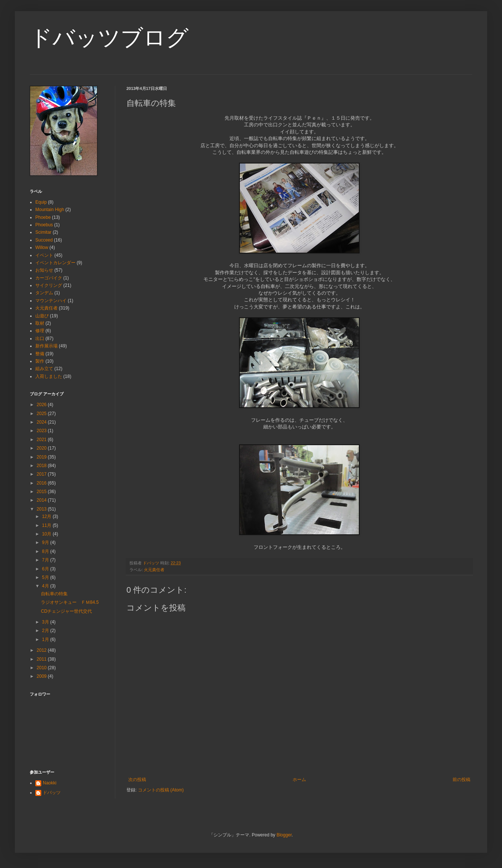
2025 (42, 414)
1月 (46, 639)
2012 (42, 650)
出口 (40, 339)
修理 (40, 331)
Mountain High (50, 210)
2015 (42, 492)
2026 (42, 405)
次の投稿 (137, 780)
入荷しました (49, 376)
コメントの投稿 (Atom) (161, 790)
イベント (44, 255)
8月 (46, 551)
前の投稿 (461, 780)
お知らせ (44, 270)
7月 (46, 560)
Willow (42, 247)
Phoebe (43, 217)
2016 (42, 483)
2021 (42, 440)
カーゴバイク (49, 278)
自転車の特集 (54, 594)
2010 (42, 668)
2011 (42, 659)
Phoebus (44, 225)
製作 (40, 361)
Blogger (284, 835)
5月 (46, 577)
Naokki (50, 783)
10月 (47, 534)
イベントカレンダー (55, 263)
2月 (46, 631)
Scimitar (43, 232)
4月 (46, 586)
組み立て (44, 369)
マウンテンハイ (51, 301)
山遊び (42, 316)
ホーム (299, 780)
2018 (42, 466)
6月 (46, 569)
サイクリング (49, 285)
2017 (42, 474)
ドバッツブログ (109, 38)
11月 (47, 525)
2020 (42, 448)
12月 (47, 516)
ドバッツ (52, 793)
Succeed (44, 240)
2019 (42, 457)
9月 (46, 542)
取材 (40, 323)
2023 (42, 431)
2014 (42, 500)
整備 (40, 354)
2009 (42, 676)
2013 (42, 509)
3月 (46, 622)
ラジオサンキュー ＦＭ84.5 (70, 602)
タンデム (44, 293)
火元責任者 (154, 570)
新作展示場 (46, 346)
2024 (42, 422)
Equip (41, 202)
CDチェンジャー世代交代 (66, 611)
